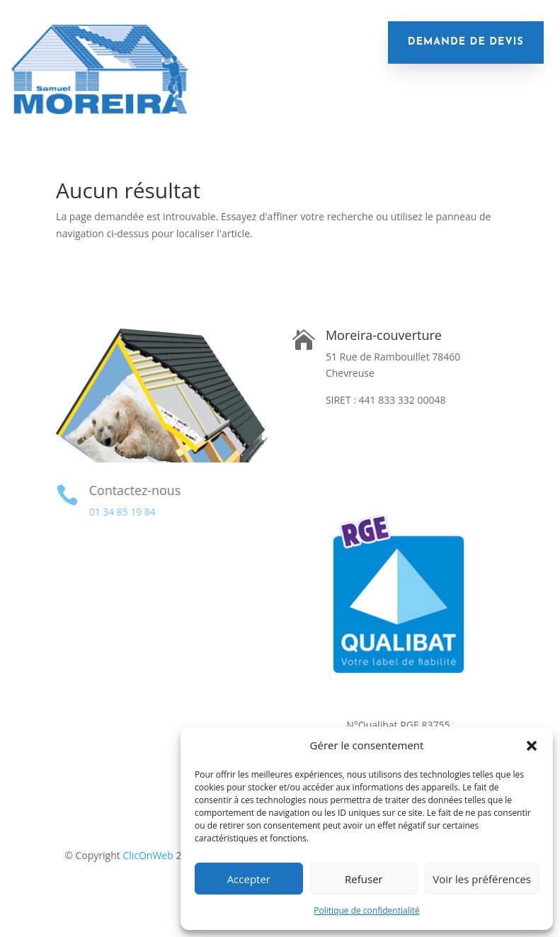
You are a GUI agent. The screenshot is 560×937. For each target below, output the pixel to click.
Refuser (364, 879)
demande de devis (466, 42)
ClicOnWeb (148, 855)
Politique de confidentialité (366, 910)
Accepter (249, 879)
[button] (532, 746)
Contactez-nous (133, 490)
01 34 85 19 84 (121, 512)
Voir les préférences (482, 879)
